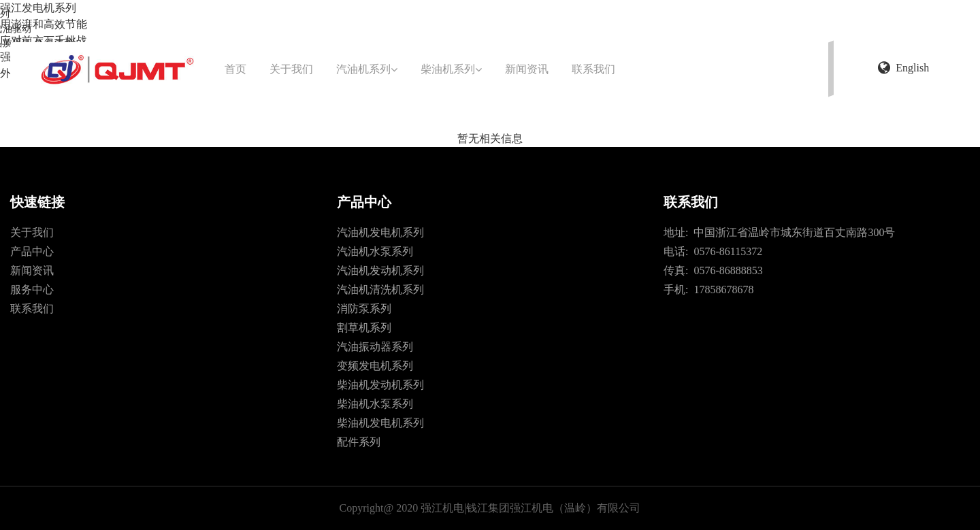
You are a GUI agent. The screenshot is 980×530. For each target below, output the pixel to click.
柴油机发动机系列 (380, 385)
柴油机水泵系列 (375, 404)
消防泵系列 (364, 309)
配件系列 (359, 442)
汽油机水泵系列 (375, 251)
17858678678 (721, 289)
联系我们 (593, 69)
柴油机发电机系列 (380, 423)
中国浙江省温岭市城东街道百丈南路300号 (791, 232)
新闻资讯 (527, 69)
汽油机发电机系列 (380, 232)
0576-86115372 (725, 251)
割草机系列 (364, 328)
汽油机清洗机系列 (380, 289)
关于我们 (291, 69)
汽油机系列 (367, 69)
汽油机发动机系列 (380, 270)
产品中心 (32, 251)
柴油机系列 (451, 69)
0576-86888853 (725, 270)
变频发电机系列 (375, 366)
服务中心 (32, 289)
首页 (235, 69)
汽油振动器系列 (375, 347)
